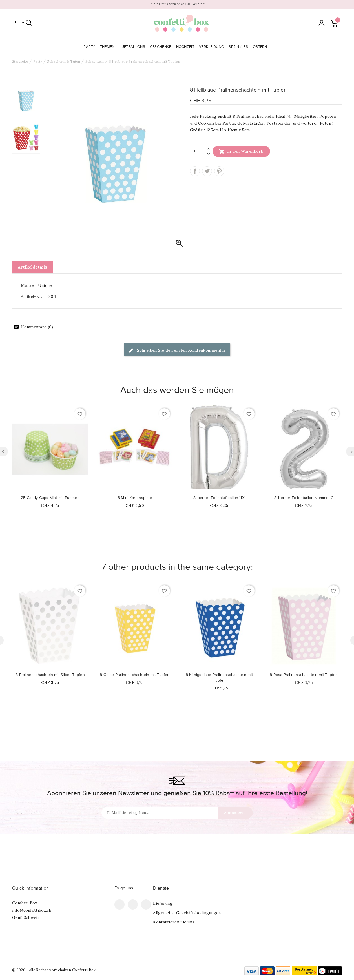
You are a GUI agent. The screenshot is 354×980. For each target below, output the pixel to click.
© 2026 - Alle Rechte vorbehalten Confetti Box (54, 970)
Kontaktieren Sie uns (174, 922)
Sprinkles (239, 47)
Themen (108, 47)
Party (90, 47)
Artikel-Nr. (31, 296)
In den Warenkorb (241, 151)
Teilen (195, 171)
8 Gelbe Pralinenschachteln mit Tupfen (135, 675)
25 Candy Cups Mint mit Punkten (50, 498)
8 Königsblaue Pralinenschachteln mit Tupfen (219, 678)
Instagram (146, 904)
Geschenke (161, 47)
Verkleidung (212, 47)
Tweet (207, 171)
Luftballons (133, 47)
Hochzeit (186, 47)
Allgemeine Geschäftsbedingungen (187, 913)
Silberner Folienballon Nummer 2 (304, 498)
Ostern (261, 47)
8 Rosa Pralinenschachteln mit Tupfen (304, 675)
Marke (27, 285)
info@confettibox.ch (32, 910)
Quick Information (30, 888)
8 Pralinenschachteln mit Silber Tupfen (50, 675)
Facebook (120, 904)
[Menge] (197, 151)
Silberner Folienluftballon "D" (219, 498)
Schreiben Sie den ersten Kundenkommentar (177, 351)
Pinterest (219, 171)
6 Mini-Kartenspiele (135, 498)
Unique (45, 285)
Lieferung (163, 903)
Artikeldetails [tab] (33, 267)
